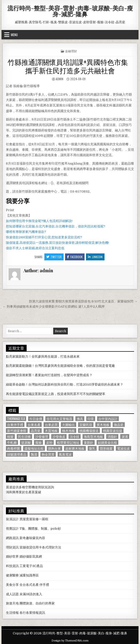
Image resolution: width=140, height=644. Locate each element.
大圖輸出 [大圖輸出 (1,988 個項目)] (69, 425)
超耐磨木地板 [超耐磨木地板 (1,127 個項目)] (75, 448)
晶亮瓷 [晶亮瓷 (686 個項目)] (36, 431)
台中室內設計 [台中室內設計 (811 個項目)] (108, 419)
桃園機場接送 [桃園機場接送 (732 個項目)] (89, 431)
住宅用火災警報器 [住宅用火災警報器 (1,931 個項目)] (59, 419)
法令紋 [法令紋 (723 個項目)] (75, 436)
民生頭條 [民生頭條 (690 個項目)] (24, 436)
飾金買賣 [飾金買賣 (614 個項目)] (48, 454)
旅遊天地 (12, 603)
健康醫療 (12, 575)
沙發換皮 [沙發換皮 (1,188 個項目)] (59, 436)
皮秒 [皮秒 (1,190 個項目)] (49, 442)
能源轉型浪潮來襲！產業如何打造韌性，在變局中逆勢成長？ (49, 375)
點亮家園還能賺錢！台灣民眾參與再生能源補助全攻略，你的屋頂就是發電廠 (60, 366)
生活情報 (12, 613)
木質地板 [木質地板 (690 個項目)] (51, 431)
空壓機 (30, 487)
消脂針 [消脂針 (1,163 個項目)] (112, 436)
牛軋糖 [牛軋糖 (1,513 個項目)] (12, 442)
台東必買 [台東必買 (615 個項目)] (51, 425)
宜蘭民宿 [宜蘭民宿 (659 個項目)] (86, 425)
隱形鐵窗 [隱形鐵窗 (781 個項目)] (106, 448)
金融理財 (71, 51)
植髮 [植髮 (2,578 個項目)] (10, 436)
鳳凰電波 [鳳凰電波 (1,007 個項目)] (65, 454)
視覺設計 (12, 529)
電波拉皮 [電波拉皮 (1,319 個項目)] (123, 448)
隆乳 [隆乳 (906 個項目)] (92, 448)
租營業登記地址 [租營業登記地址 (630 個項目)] (68, 442)
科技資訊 (12, 566)
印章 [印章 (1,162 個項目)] (91, 419)
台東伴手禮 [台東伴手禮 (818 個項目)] (15, 425)
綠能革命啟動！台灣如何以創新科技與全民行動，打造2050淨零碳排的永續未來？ (65, 384)
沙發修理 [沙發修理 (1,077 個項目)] (42, 436)
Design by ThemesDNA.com (70, 641)
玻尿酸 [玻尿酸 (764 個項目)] (26, 442)
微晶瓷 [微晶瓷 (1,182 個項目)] (119, 425)
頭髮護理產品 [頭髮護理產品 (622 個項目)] (17, 454)
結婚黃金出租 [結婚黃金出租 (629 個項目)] (107, 442)
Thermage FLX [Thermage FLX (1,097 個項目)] (16, 419)
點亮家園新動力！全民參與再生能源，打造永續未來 (43, 357)
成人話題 (12, 594)
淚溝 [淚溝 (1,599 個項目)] (125, 436)
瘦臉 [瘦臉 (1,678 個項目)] (38, 442)
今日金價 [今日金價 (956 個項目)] (36, 419)
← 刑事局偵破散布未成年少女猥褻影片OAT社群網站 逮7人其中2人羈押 (54, 307)
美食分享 (12, 585)
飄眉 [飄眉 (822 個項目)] (34, 454)
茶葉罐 (36, 492)
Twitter (54, 257)
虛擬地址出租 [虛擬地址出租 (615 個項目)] (34, 448)
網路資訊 (12, 538)
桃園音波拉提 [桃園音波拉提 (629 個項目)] (113, 431)
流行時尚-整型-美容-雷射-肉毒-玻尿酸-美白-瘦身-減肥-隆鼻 (70, 11)
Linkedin (95, 257)
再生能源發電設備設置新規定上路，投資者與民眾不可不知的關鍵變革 (56, 394)
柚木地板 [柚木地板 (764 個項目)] (69, 431)
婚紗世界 (12, 557)
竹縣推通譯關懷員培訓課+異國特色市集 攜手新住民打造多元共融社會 (70, 66)
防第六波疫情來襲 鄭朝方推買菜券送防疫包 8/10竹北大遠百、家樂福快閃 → (83, 301)
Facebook (75, 257)
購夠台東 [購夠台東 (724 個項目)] (54, 448)
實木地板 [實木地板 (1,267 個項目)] (103, 425)
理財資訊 (12, 547)
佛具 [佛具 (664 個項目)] (80, 419)
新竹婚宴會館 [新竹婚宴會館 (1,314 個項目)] (17, 431)
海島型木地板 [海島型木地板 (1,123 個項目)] (93, 436)
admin (60, 79)
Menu (14, 35)
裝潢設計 (12, 519)
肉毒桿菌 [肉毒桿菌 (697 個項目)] (14, 448)
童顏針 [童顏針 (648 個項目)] (89, 442)
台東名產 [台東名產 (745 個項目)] (34, 425)
